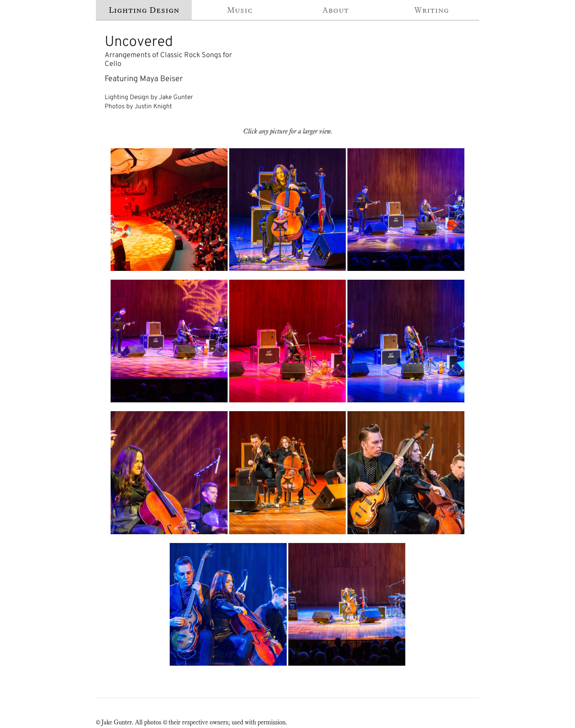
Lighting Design (144, 10)
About (335, 10)
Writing (431, 10)
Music (240, 10)
